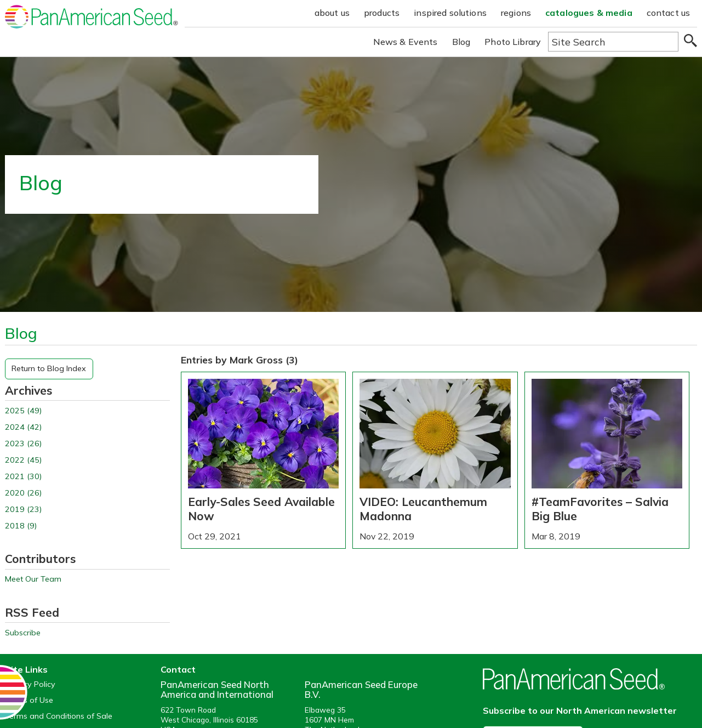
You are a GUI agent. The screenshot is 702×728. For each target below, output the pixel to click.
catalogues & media (589, 13)
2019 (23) (23, 510)
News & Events (406, 42)
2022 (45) (23, 460)
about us (332, 13)
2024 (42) (23, 427)
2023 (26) (23, 444)
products (382, 13)
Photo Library (513, 42)
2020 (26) (23, 493)
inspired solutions (450, 13)
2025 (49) (23, 411)
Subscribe (23, 633)
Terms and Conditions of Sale (59, 716)
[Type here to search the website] (613, 42)
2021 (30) (23, 477)
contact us (669, 13)
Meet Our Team (33, 579)
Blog (461, 42)
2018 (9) (21, 526)
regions (516, 13)
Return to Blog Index (49, 368)
